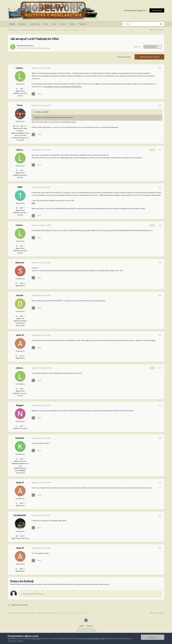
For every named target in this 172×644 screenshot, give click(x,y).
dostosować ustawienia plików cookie (92, 639)
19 (22, 89)
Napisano (41, 68)
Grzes (20, 105)
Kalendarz (22, 24)
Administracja (35, 24)
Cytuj (39, 94)
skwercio (20, 262)
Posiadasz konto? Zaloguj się (136, 10)
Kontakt (90, 626)
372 (22, 426)
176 (22, 316)
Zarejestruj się (157, 10)
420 (22, 283)
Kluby (46, 24)
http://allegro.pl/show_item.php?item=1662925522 (63, 87)
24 (22, 459)
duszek (20, 295)
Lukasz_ (31, 45)
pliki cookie (36, 639)
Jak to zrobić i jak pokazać (41, 48)
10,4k (24, 126)
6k (23, 536)
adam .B (20, 335)
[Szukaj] (135, 24)
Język (82, 626)
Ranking (72, 24)
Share (137, 47)
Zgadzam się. (153, 637)
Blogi (54, 24)
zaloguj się (78, 584)
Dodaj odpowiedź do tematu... (33, 594)
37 (22, 208)
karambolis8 (20, 515)
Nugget (20, 405)
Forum (12, 25)
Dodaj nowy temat (124, 57)
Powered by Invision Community (86, 631)
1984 (20, 187)
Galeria (63, 24)
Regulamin (83, 24)
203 (22, 356)
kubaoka (20, 438)
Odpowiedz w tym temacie (149, 57)
